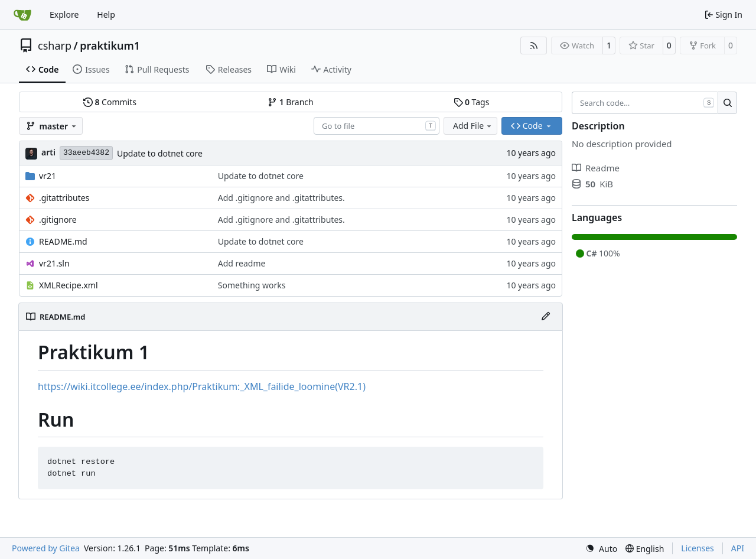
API (738, 548)
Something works (252, 285)
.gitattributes (64, 198)
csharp (55, 45)
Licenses (698, 548)
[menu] (601, 549)
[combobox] (377, 126)
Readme (596, 168)
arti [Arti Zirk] (48, 152)
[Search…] (727, 103)
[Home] (22, 15)
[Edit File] (546, 317)
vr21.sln (54, 263)
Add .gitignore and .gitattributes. (281, 198)
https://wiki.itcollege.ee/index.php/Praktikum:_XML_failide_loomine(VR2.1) (202, 386)
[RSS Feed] (534, 45)
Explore (64, 14)
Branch (291, 102)
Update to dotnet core (160, 153)
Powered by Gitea (46, 548)
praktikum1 (110, 45)
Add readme (242, 263)
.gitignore (58, 220)
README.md (63, 241)
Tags (472, 102)
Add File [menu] (473, 126)
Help (106, 14)
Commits (110, 102)
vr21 (48, 176)
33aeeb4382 (86, 153)
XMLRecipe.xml (69, 285)
